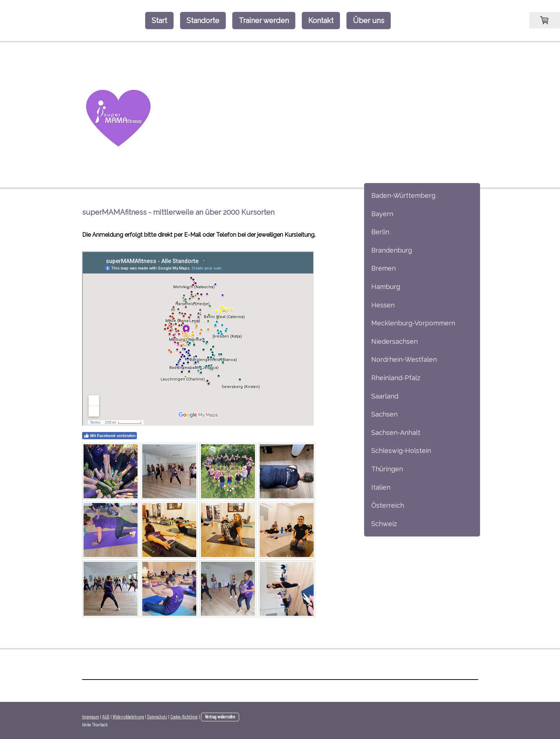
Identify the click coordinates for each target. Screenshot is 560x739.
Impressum (91, 717)
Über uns (369, 21)
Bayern (382, 214)
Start (159, 21)
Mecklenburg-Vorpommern (413, 323)
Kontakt (321, 21)
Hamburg (386, 287)
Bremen (384, 268)
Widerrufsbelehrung (128, 717)
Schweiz (384, 524)
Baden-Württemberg (403, 195)
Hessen (383, 305)
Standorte (203, 21)
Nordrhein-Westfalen (404, 359)
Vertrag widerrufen (220, 717)
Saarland (385, 396)
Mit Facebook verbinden (110, 436)
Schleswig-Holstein (401, 451)
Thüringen (387, 469)
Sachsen (384, 414)
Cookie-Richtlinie (184, 717)
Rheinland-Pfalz (396, 378)
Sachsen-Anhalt (396, 433)
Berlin (380, 232)
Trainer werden (264, 21)
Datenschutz (157, 717)
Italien (381, 487)
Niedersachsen (395, 341)
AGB (106, 717)
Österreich (388, 505)
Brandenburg (392, 250)
